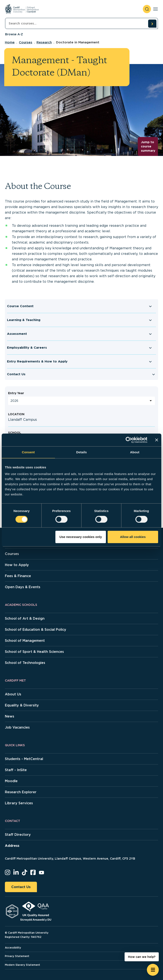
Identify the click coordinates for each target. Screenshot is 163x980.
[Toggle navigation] (155, 9)
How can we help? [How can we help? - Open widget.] (142, 957)
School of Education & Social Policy (36, 630)
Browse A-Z (14, 34)
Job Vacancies (17, 727)
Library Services (19, 803)
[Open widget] (153, 970)
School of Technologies (25, 663)
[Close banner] (157, 440)
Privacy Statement (17, 956)
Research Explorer (21, 792)
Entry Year (16, 393)
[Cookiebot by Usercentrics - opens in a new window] (129, 440)
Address (12, 846)
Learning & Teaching (24, 320)
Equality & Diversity (22, 705)
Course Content (20, 306)
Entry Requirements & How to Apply (37, 361)
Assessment (17, 334)
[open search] (147, 9)
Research (44, 42)
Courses (26, 42)
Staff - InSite (16, 770)
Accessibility (13, 948)
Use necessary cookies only (81, 537)
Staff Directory (18, 835)
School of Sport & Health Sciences (34, 652)
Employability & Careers (27, 348)
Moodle (11, 781)
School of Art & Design (25, 618)
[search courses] (152, 24)
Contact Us (16, 374)
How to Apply (17, 565)
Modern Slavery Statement (22, 965)
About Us (13, 694)
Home (10, 42)
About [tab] (135, 452)
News (10, 716)
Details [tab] (81, 452)
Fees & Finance (18, 576)
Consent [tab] (28, 452)
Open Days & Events (23, 587)
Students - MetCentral (24, 759)
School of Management (25, 641)
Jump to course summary (148, 146)
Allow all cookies (133, 537)
